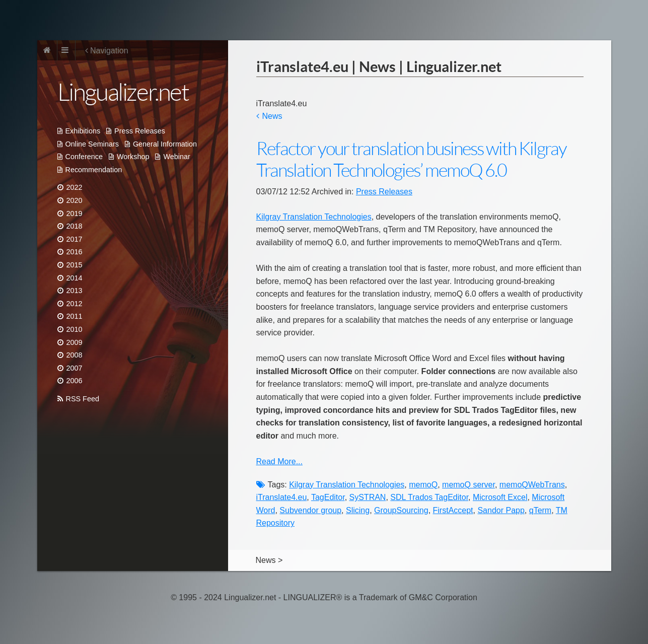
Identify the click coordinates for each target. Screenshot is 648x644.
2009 (75, 342)
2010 (75, 329)
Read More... (279, 461)
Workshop (133, 157)
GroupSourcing (401, 510)
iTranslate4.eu (282, 497)
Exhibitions (83, 131)
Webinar (176, 157)
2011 (75, 316)
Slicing (358, 510)
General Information (165, 144)
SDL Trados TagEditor (429, 497)
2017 (75, 239)
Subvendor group (310, 510)
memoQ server (469, 485)
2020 (75, 200)
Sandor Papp (501, 510)
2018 (75, 226)
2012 (75, 304)
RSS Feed (83, 399)
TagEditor (328, 497)
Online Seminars (92, 144)
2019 (75, 213)
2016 (75, 252)
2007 (75, 368)
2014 (75, 278)
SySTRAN (368, 497)
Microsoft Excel (500, 497)
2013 (75, 291)
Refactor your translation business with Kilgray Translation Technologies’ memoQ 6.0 (411, 160)
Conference (84, 157)
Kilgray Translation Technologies (314, 217)
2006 (75, 381)
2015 (75, 265)
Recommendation (94, 170)
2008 (75, 355)
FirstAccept (453, 510)
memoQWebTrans (532, 485)
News (272, 116)
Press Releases (140, 131)
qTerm (540, 510)
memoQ (423, 485)
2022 (75, 187)
